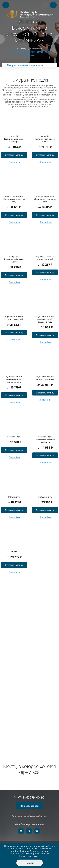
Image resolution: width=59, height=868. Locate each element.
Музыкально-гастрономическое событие (30, 53)
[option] (29, 34)
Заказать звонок (29, 806)
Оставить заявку (14, 155)
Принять (30, 863)
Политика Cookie (29, 856)
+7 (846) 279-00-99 (31, 797)
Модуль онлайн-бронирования (25, 65)
